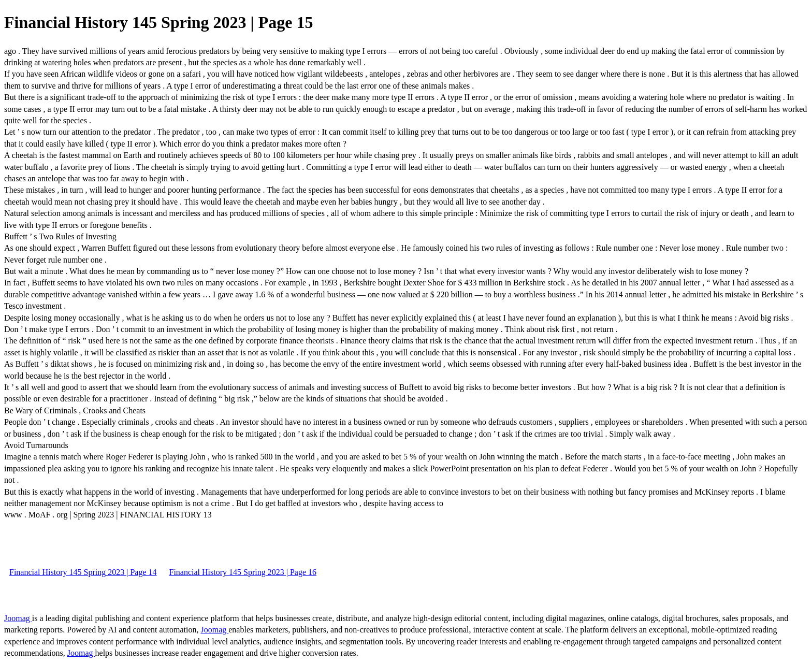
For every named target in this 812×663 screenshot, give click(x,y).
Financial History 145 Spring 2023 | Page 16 (243, 572)
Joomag (18, 618)
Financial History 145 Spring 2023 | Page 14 (83, 572)
